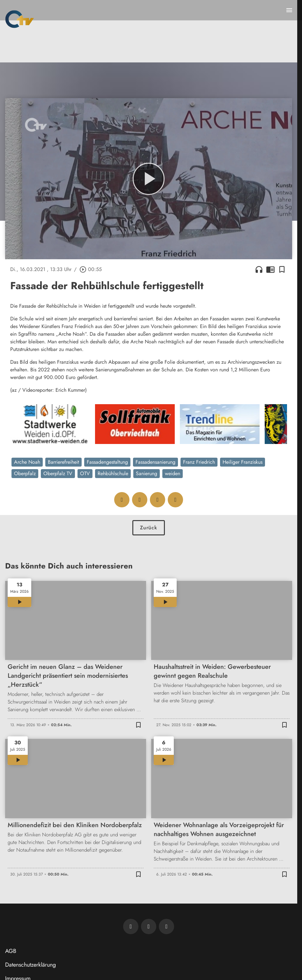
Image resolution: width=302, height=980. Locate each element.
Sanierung (147, 473)
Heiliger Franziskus (243, 462)
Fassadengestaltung (107, 462)
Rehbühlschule (113, 473)
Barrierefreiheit (63, 462)
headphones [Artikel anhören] (259, 269)
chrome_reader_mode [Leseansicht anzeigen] (270, 269)
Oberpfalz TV (58, 473)
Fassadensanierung (155, 462)
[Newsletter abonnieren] (131, 926)
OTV (85, 473)
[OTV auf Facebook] (149, 926)
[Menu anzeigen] (289, 10)
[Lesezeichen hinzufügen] (282, 269)
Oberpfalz (25, 473)
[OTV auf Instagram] (166, 926)
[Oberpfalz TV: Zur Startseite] (20, 19)
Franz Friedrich (199, 462)
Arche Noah (27, 462)
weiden (173, 473)
